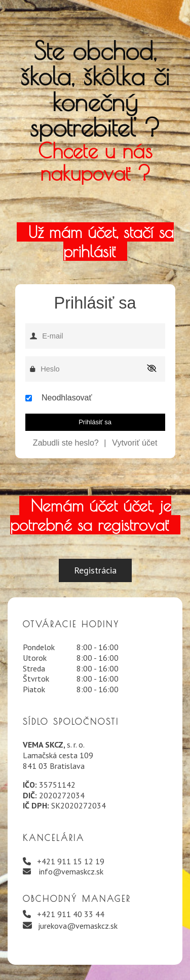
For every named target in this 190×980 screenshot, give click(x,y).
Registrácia (95, 570)
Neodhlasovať (67, 398)
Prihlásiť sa (95, 422)
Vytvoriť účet (135, 443)
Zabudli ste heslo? (66, 443)
